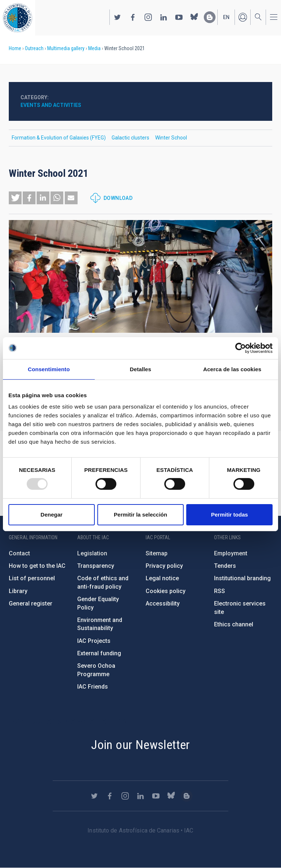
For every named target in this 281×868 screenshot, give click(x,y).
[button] (15, 198)
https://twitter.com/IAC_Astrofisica (117, 17)
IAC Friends (93, 687)
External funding (99, 653)
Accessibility (163, 603)
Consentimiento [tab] (49, 369)
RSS (220, 591)
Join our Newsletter (140, 745)
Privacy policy (164, 566)
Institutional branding (242, 578)
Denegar (52, 515)
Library (18, 591)
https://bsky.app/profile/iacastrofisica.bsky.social (194, 17)
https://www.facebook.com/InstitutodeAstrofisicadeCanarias (133, 17)
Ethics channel (234, 624)
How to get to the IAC (37, 566)
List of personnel (32, 578)
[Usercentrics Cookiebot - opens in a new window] (241, 348)
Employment (231, 553)
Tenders (225, 566)
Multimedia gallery (66, 48)
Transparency (96, 566)
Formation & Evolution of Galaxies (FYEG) (59, 138)
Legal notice (162, 578)
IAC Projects (94, 641)
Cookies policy (166, 591)
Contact (19, 553)
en (226, 17)
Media (94, 48)
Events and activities (51, 105)
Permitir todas (230, 515)
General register (31, 603)
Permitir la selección (140, 515)
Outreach (34, 48)
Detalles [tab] (140, 369)
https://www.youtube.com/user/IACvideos (179, 17)
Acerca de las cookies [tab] (232, 369)
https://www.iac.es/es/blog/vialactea (210, 17)
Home (15, 48)
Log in (243, 17)
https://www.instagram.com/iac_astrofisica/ (148, 17)
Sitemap (157, 553)
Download (118, 198)
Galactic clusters (130, 138)
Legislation (92, 553)
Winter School (171, 138)
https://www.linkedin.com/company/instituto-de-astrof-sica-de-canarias (164, 17)
